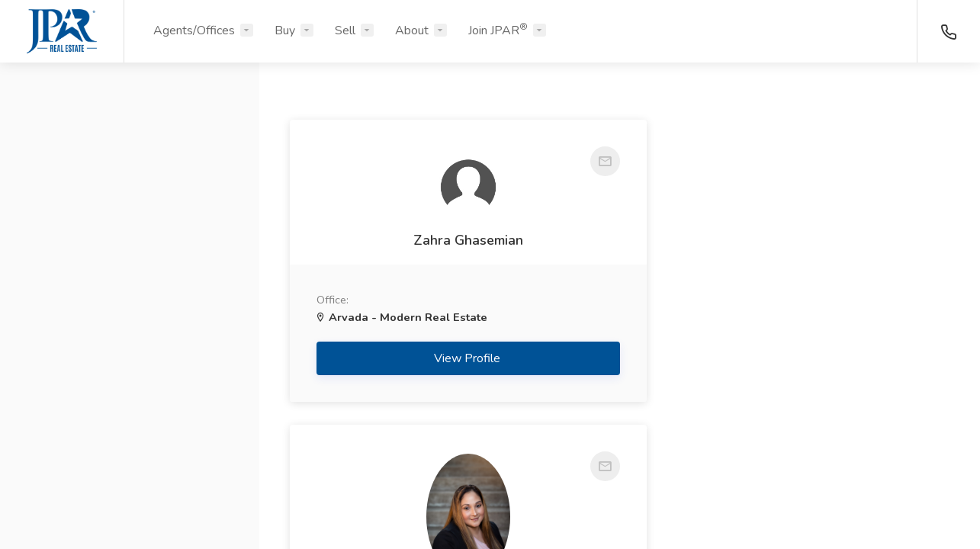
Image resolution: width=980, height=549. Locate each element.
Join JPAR (498, 30)
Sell (345, 30)
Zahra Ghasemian (449, 270)
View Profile (450, 417)
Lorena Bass (790, 299)
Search (130, 501)
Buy (285, 30)
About (412, 30)
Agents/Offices (194, 30)
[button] (130, 147)
